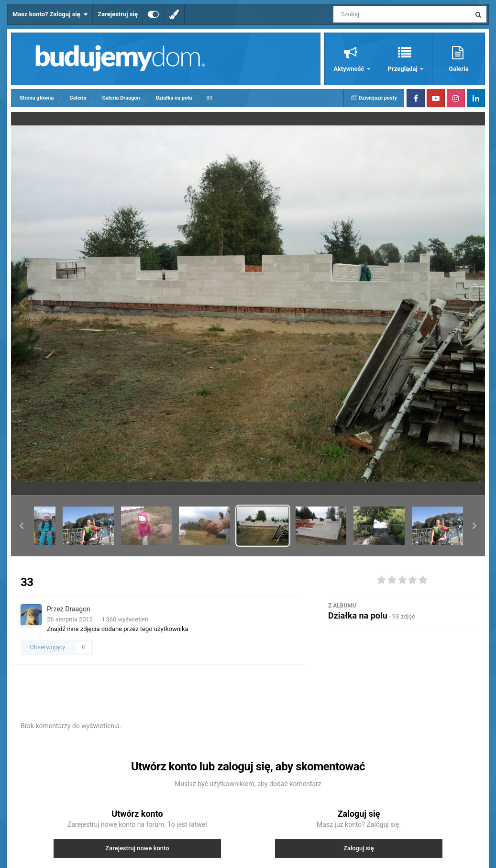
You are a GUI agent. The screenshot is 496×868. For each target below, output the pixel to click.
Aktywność (349, 69)
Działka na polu (358, 615)
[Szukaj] (380, 14)
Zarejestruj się (118, 14)
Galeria (458, 69)
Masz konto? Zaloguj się (50, 14)
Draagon (77, 609)
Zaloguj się (359, 848)
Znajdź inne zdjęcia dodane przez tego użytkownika (118, 629)
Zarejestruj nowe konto (137, 848)
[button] (22, 526)
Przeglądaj (403, 69)
